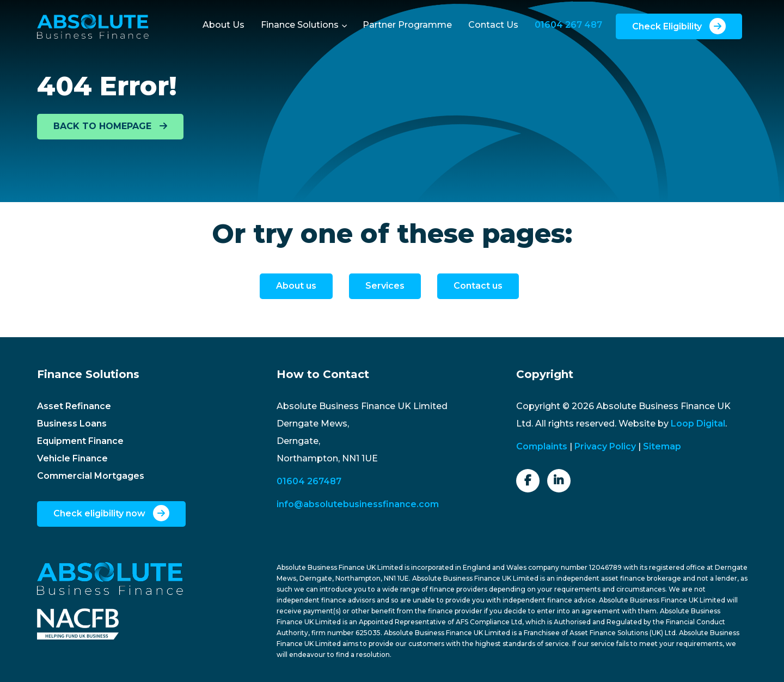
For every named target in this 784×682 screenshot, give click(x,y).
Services (385, 286)
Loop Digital (698, 424)
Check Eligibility (679, 26)
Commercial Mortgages (91, 476)
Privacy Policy (605, 446)
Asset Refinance (74, 406)
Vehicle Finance (72, 458)
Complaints (542, 446)
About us (296, 286)
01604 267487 (309, 481)
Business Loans (72, 424)
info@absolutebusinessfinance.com (358, 504)
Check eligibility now (111, 513)
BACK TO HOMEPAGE (110, 126)
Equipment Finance (80, 441)
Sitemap (662, 446)
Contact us (478, 286)
